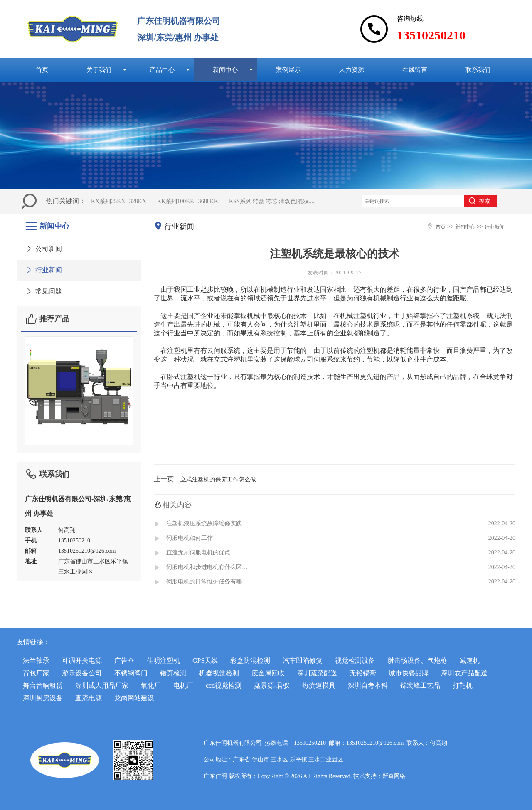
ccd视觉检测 (224, 686)
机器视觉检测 (219, 673)
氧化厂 (151, 686)
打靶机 (463, 686)
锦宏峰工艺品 (420, 686)
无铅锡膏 (363, 673)
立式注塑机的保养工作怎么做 (218, 479)
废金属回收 (268, 673)
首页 (42, 70)
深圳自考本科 (368, 686)
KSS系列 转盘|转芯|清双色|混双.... (272, 201)
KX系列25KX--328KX (119, 201)
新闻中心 (225, 70)
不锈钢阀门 (131, 673)
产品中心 (162, 70)
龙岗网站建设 (134, 698)
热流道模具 (319, 686)
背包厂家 (36, 673)
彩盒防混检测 (250, 661)
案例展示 (288, 70)
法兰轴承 (36, 661)
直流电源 (89, 698)
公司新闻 (43, 249)
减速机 (470, 661)
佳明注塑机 (163, 661)
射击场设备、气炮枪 (417, 661)
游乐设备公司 (82, 673)
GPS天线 (205, 661)
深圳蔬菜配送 (317, 673)
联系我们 (478, 70)
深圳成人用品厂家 (102, 686)
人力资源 (352, 70)
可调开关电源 (82, 661)
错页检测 (173, 673)
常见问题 (43, 291)
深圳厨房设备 (43, 698)
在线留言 (415, 70)
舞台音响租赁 (43, 686)
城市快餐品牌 (409, 673)
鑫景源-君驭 (272, 686)
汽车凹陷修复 (303, 661)
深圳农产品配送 (464, 673)
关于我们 (99, 70)
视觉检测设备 (355, 661)
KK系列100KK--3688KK (188, 201)
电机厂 (183, 686)
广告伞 (124, 661)
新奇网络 (394, 776)
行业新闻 (43, 270)
